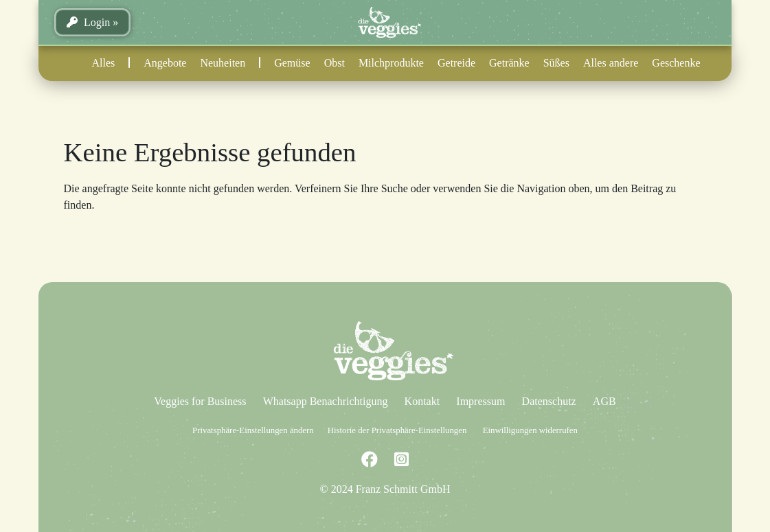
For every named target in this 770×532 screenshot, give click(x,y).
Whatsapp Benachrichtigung (326, 401)
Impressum (480, 401)
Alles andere (611, 63)
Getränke (509, 63)
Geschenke (676, 63)
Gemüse (292, 63)
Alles (103, 63)
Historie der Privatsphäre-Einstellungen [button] (397, 430)
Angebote (165, 63)
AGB (604, 401)
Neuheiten (223, 63)
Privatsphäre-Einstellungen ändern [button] (253, 430)
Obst (335, 63)
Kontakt (422, 401)
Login (88, 22)
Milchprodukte (391, 63)
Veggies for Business (200, 401)
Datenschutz (549, 401)
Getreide (456, 63)
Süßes (556, 63)
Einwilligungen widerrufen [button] (530, 430)
